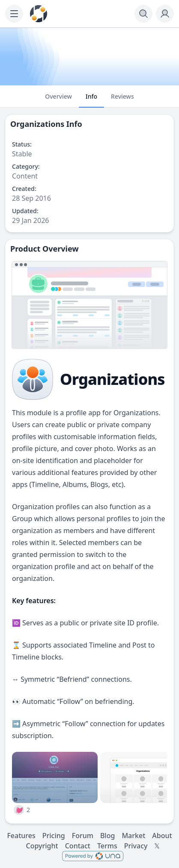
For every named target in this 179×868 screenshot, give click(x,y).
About (162, 836)
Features (21, 836)
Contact (78, 846)
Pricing (54, 836)
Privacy (136, 846)
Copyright (42, 846)
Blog (107, 836)
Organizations (37, 124)
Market (133, 836)
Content (25, 176)
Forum (83, 836)
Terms (107, 846)
